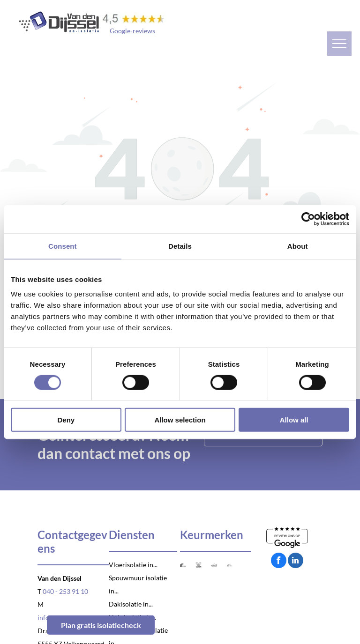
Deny (66, 420)
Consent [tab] (63, 246)
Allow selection (180, 420)
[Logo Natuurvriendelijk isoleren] (214, 565)
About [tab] (298, 246)
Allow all (294, 420)
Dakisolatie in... (131, 604)
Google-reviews (132, 31)
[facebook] (279, 562)
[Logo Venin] (199, 565)
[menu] (339, 44)
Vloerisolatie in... (133, 565)
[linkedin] (296, 562)
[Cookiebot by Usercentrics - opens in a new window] (308, 219)
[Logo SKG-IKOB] (183, 565)
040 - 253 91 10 (65, 591)
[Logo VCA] (229, 565)
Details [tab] (180, 246)
